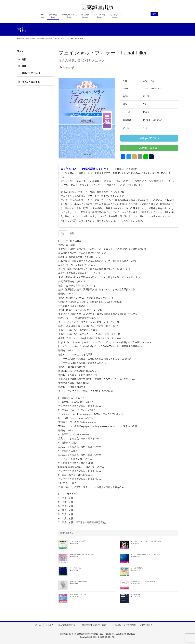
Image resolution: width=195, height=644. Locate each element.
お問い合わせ (146, 625)
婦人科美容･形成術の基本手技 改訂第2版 (82, 555)
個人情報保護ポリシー (68, 625)
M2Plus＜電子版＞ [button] (149, 148)
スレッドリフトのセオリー (77, 568)
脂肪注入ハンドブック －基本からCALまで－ (144, 581)
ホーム (38, 625)
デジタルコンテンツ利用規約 (123, 625)
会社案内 (50, 625)
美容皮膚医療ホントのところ (78, 595)
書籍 (24, 59)
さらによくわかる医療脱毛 (77, 541)
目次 (63, 233)
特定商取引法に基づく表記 (94, 625)
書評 (72, 233)
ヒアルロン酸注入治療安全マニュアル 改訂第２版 (146, 555)
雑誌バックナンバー (32, 73)
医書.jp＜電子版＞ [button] (149, 138)
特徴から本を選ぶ (31, 82)
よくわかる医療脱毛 (137, 568)
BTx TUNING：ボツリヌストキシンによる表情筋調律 (146, 541)
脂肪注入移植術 (136, 595)
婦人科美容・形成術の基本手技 (79, 581)
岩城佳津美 (69, 68)
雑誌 (24, 66)
